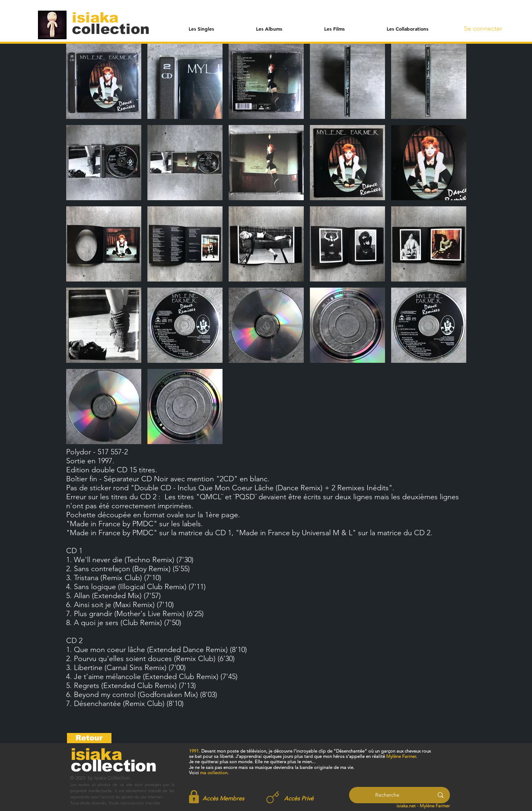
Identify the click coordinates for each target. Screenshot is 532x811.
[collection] (111, 29)
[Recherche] (387, 795)
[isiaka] (100, 17)
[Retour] (89, 738)
